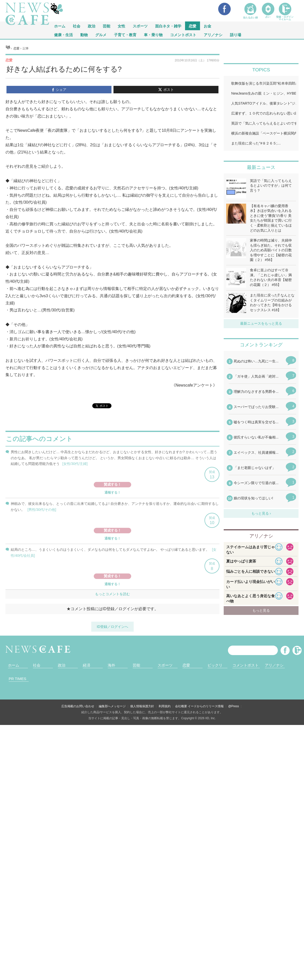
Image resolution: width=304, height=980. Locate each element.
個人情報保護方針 (142, 706)
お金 (207, 26)
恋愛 (193, 26)
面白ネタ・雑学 (168, 26)
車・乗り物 (153, 35)
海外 (111, 665)
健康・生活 (63, 35)
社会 (77, 26)
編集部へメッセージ (112, 706)
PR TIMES (18, 679)
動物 (84, 35)
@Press (234, 706)
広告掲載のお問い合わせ (78, 706)
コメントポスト (183, 35)
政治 (92, 26)
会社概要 (181, 706)
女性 (121, 26)
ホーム (14, 665)
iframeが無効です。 (112, 532)
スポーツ (140, 26)
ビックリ (215, 665)
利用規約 (165, 706)
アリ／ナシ (213, 35)
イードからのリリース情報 (206, 706)
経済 (87, 665)
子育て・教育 (125, 35)
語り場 (236, 35)
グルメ (101, 35)
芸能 (106, 26)
